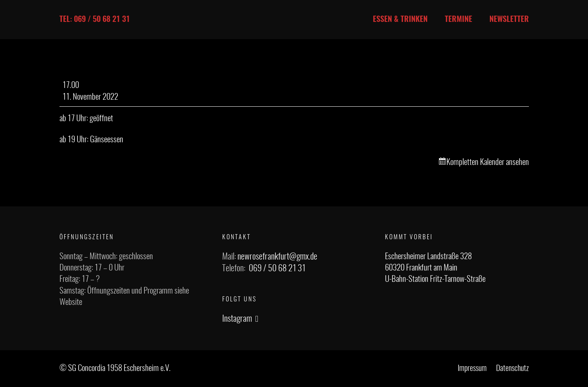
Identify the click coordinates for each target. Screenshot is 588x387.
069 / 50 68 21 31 (277, 269)
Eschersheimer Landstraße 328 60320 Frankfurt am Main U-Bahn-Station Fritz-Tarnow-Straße (435, 268)
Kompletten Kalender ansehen (488, 162)
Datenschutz (512, 369)
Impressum (472, 369)
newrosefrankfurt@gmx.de (277, 257)
